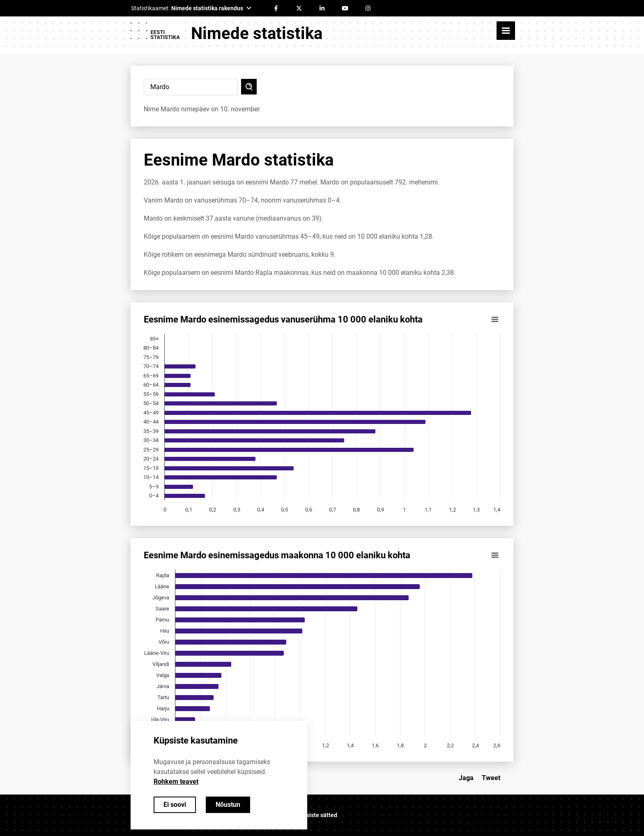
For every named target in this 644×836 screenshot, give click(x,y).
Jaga (466, 778)
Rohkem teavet (176, 782)
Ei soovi (175, 805)
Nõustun (228, 805)
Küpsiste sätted (317, 815)
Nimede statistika (257, 33)
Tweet (491, 778)
